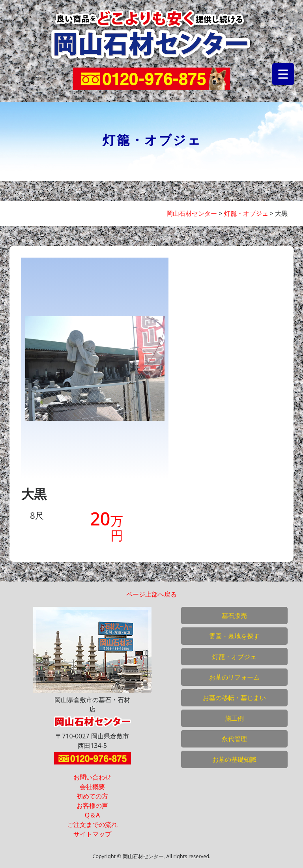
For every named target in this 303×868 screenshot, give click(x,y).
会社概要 (92, 787)
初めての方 (92, 796)
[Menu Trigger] (283, 74)
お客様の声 (92, 806)
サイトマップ (92, 834)
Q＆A (93, 815)
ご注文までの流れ (92, 825)
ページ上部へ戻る (151, 594)
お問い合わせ (92, 777)
